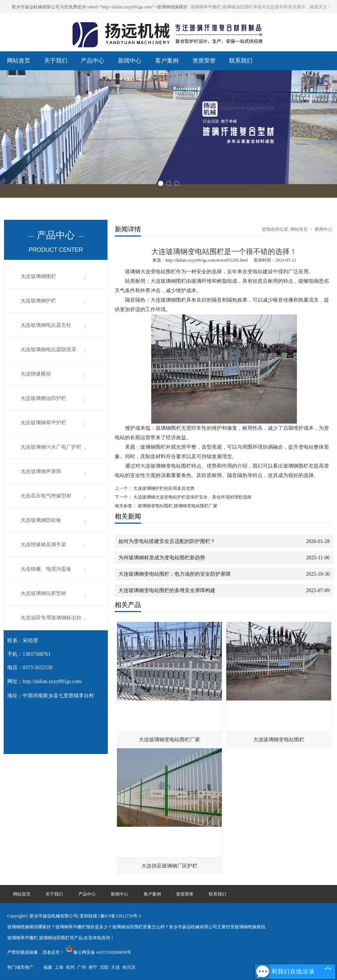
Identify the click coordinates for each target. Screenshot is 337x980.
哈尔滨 (129, 967)
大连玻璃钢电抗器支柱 (46, 325)
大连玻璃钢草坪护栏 (43, 423)
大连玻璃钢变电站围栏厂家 (169, 740)
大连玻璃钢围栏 (38, 276)
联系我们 (241, 61)
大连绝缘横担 (36, 374)
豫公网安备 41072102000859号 (99, 952)
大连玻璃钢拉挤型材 (43, 593)
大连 (115, 967)
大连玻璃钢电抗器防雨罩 (48, 350)
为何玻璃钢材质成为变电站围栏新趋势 (162, 558)
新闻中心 (130, 61)
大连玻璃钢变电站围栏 (279, 740)
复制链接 (89, 916)
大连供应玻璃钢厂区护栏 (169, 866)
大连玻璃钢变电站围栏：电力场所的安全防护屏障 (175, 574)
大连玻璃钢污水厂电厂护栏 (51, 447)
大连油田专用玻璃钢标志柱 (51, 618)
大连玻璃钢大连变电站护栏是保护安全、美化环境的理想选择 (192, 497)
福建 (48, 967)
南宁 (93, 967)
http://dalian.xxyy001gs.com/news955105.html (207, 260)
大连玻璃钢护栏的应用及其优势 (163, 488)
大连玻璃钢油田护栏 (43, 398)
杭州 (70, 967)
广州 (82, 967)
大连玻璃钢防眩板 (41, 520)
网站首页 (19, 61)
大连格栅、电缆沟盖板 (46, 569)
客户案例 (167, 61)
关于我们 (56, 61)
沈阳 (104, 967)
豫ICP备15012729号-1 (121, 916)
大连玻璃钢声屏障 (41, 471)
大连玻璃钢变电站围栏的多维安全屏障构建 (167, 590)
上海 (59, 967)
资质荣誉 (204, 61)
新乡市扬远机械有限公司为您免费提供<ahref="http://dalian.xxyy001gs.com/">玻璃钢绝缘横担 (100, 7)
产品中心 (93, 61)
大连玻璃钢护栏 (38, 301)
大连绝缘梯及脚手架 (43, 545)
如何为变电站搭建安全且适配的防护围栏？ (167, 541)
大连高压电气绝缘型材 (46, 496)
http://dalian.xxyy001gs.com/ (52, 681)
